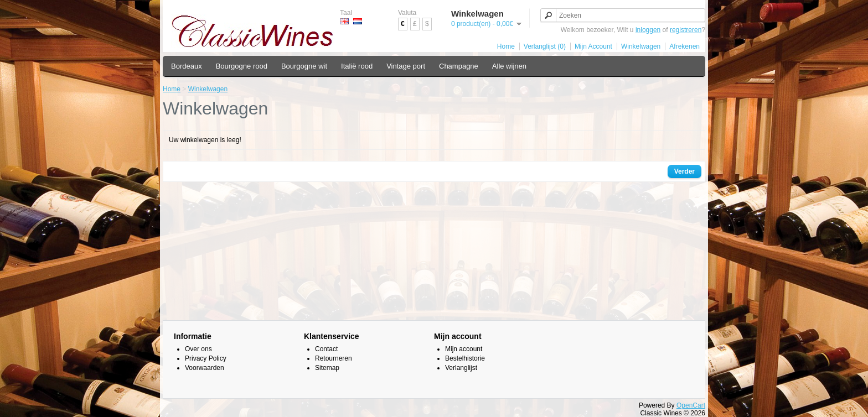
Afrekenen (684, 46)
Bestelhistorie (465, 358)
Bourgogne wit (304, 66)
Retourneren (334, 358)
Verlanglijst (461, 368)
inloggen (648, 30)
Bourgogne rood (242, 66)
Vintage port (406, 66)
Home (506, 46)
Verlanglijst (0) (545, 46)
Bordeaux (187, 66)
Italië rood (357, 66)
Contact (326, 349)
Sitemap (327, 368)
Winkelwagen (641, 46)
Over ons (198, 349)
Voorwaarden (205, 368)
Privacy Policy (206, 358)
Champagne (459, 66)
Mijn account (464, 349)
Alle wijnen (509, 66)
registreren (686, 30)
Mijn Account (593, 46)
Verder (684, 171)
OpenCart (691, 405)
